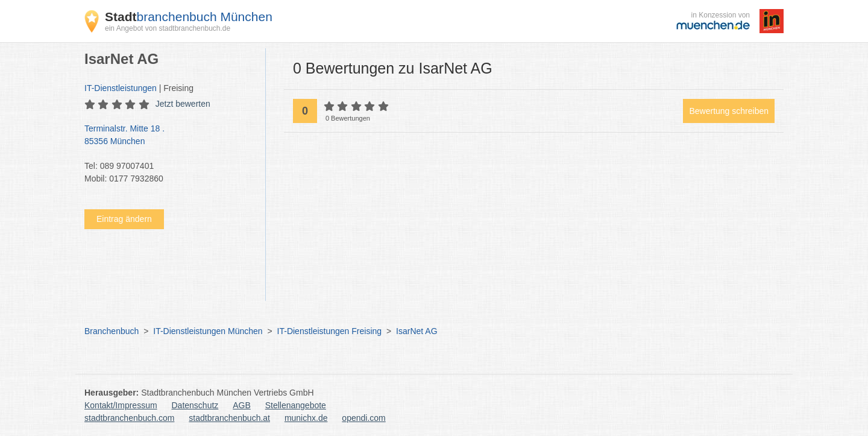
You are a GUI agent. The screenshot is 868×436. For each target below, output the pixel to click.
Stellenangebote (296, 405)
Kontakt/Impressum (121, 405)
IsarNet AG (417, 331)
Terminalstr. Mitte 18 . (169, 136)
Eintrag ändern (124, 219)
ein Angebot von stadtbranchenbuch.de (168, 28)
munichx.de (306, 418)
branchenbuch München (189, 17)
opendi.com (363, 418)
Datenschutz (195, 405)
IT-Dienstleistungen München (208, 331)
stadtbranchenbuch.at (229, 418)
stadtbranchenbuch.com (129, 418)
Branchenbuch (112, 331)
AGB (242, 405)
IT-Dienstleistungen (121, 88)
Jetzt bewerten (183, 104)
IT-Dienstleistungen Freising (330, 331)
